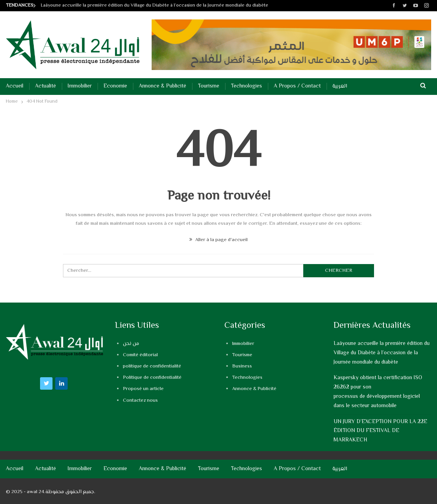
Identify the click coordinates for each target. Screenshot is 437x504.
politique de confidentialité (152, 366)
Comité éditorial (140, 355)
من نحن (131, 344)
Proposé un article (143, 389)
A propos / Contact (297, 86)
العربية (340, 86)
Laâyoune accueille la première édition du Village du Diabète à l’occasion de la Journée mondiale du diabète (155, 6)
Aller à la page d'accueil (218, 240)
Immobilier (80, 86)
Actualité (45, 86)
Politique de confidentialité (152, 378)
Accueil (15, 86)
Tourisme (209, 86)
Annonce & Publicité (163, 86)
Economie (115, 86)
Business (242, 366)
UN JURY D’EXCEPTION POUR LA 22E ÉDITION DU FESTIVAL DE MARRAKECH (380, 431)
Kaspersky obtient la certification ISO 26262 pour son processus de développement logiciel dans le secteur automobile (378, 392)
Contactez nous (140, 401)
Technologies (246, 86)
